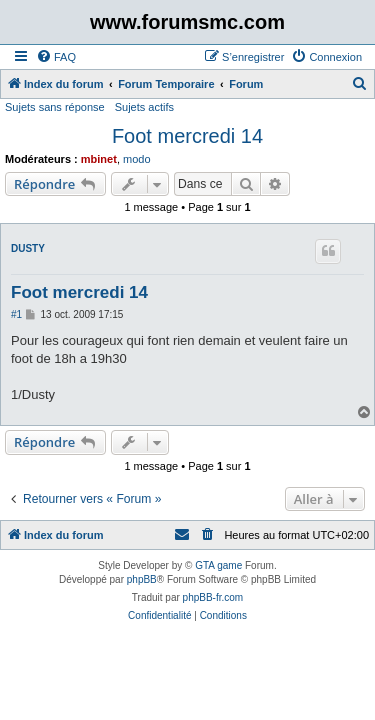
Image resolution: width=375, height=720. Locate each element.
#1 (16, 314)
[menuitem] (56, 57)
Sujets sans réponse (55, 107)
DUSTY (28, 248)
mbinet (99, 159)
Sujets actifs (144, 107)
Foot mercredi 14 (187, 136)
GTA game (218, 565)
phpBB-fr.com (213, 597)
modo (137, 159)
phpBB (142, 579)
